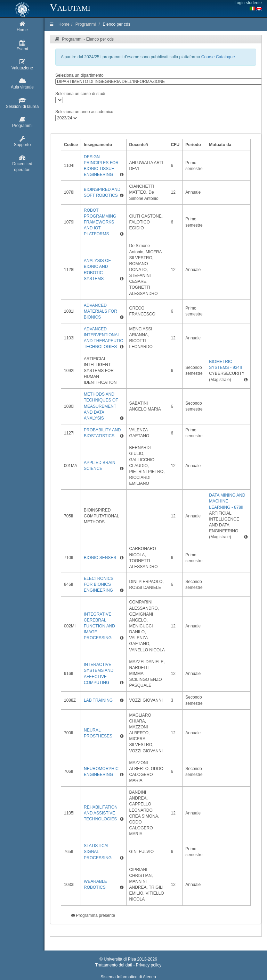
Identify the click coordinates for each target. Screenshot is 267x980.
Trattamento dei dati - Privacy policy (128, 965)
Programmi (86, 24)
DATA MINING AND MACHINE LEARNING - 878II (227, 501)
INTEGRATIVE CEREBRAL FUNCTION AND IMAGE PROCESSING (99, 626)
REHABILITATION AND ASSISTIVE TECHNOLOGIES (101, 813)
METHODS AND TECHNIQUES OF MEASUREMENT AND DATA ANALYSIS (101, 406)
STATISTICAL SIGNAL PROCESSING (98, 852)
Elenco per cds (116, 24)
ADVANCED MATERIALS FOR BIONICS (100, 311)
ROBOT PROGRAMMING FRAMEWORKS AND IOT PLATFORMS (100, 222)
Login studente (248, 3)
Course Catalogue (218, 57)
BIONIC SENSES (100, 558)
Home (64, 24)
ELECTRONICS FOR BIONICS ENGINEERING (99, 584)
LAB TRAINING (98, 700)
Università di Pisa (120, 959)
